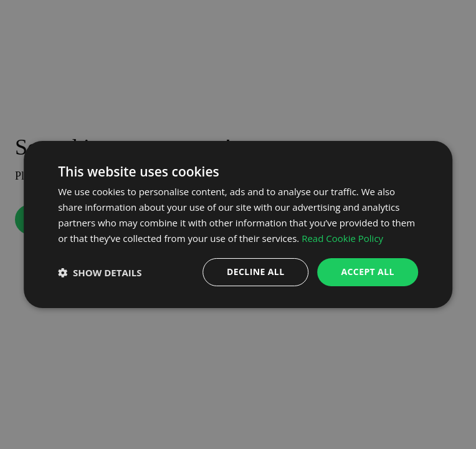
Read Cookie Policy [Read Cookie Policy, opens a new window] (342, 238)
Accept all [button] (367, 272)
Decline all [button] (255, 272)
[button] (100, 273)
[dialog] (238, 224)
